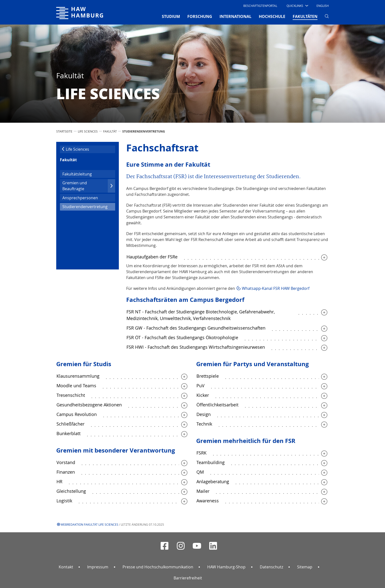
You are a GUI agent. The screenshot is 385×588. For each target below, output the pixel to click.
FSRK (201, 453)
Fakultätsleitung (77, 174)
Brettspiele (208, 376)
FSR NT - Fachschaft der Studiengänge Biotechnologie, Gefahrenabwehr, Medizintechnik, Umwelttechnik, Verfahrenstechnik (201, 315)
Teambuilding (211, 462)
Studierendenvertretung (89, 206)
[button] (297, 6)
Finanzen (66, 472)
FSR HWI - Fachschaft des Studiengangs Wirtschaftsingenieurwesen (196, 347)
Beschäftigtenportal (260, 6)
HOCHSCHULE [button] (272, 16)
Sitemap (305, 567)
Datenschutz (271, 567)
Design (204, 414)
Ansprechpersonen (80, 198)
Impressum (98, 567)
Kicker (203, 395)
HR (59, 481)
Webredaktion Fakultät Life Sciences (89, 524)
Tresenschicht (71, 395)
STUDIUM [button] (171, 16)
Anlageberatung (213, 481)
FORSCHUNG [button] (200, 16)
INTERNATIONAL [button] (235, 16)
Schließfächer (70, 424)
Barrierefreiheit (188, 578)
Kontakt (66, 567)
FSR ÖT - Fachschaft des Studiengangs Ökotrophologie (182, 337)
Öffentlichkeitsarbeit (217, 405)
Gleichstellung (71, 491)
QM (200, 472)
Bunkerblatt (69, 433)
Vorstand (66, 462)
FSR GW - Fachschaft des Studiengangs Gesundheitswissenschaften (196, 328)
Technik (204, 424)
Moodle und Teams (76, 386)
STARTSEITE (64, 131)
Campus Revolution (77, 414)
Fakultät (110, 131)
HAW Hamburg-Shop (226, 567)
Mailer (203, 491)
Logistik (64, 501)
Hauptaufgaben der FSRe (152, 257)
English (323, 6)
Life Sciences (88, 131)
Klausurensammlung (78, 376)
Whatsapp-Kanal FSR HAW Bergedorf (276, 288)
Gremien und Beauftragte (89, 186)
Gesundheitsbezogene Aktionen (89, 405)
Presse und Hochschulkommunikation (158, 567)
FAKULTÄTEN (305, 16)
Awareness (208, 501)
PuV (200, 386)
